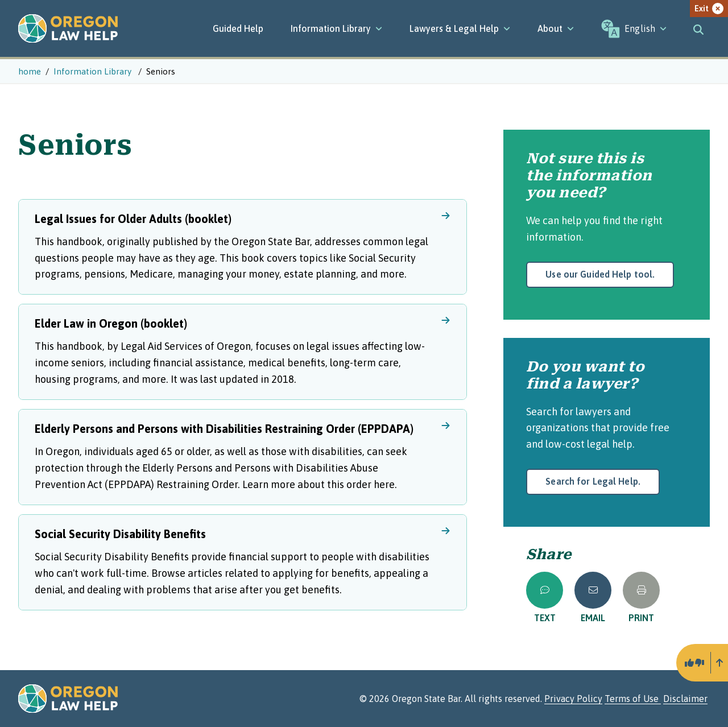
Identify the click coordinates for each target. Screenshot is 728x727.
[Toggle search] (698, 28)
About (556, 28)
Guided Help (238, 28)
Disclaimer (685, 699)
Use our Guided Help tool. (600, 274)
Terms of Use (633, 699)
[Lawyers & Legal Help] (460, 28)
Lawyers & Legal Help (460, 28)
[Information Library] (336, 28)
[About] (556, 28)
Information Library (336, 28)
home (30, 71)
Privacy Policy (573, 699)
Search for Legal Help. (593, 481)
